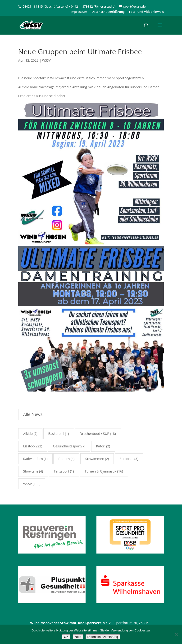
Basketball (56, 434)
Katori (101, 446)
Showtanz (31, 471)
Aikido (28, 434)
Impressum (79, 12)
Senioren (127, 459)
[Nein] (176, 634)
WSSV (47, 60)
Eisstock (29, 446)
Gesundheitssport (67, 446)
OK (66, 637)
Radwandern (33, 459)
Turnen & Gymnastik (100, 471)
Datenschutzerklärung (108, 12)
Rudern (64, 459)
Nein (78, 637)
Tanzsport (61, 471)
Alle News (33, 414)
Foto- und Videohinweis (146, 12)
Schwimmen (95, 459)
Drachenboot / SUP (94, 434)
